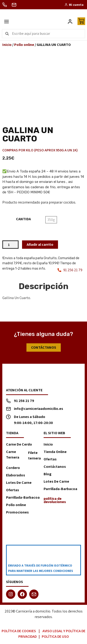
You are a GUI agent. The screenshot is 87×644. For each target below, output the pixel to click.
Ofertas (13, 490)
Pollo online (24, 45)
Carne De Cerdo (19, 444)
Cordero (13, 468)
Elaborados (16, 475)
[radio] (51, 220)
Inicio (7, 45)
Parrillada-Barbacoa (23, 497)
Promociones (17, 512)
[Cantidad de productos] (10, 245)
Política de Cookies (19, 631)
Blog (48, 474)
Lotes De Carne (19, 483)
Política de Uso (55, 636)
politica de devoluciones (55, 500)
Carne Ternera (13, 454)
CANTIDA (23, 219)
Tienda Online (55, 452)
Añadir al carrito (40, 244)
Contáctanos (55, 467)
